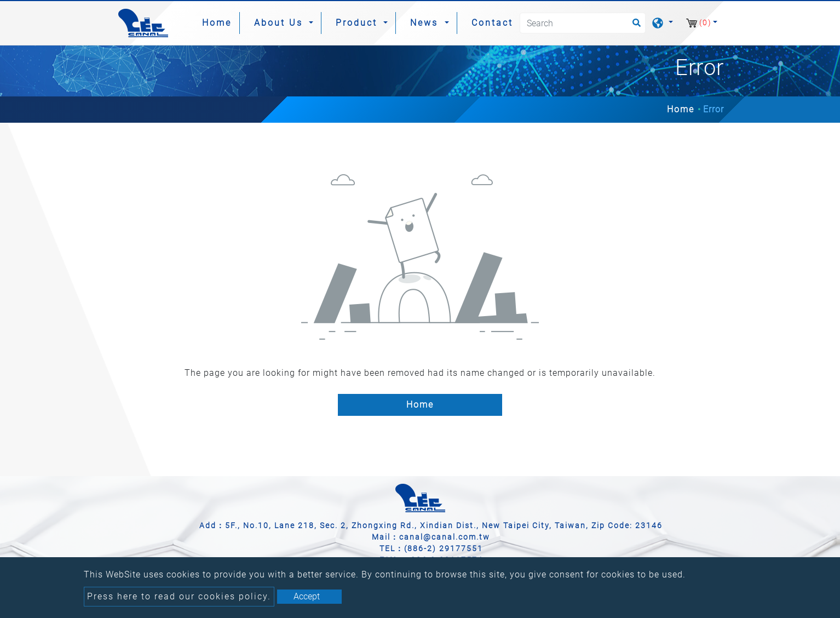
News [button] (426, 23)
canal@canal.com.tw (445, 537)
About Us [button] (280, 23)
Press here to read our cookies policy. (179, 596)
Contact (492, 23)
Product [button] (358, 23)
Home (219, 22)
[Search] (583, 23)
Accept (307, 596)
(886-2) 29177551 (444, 548)
